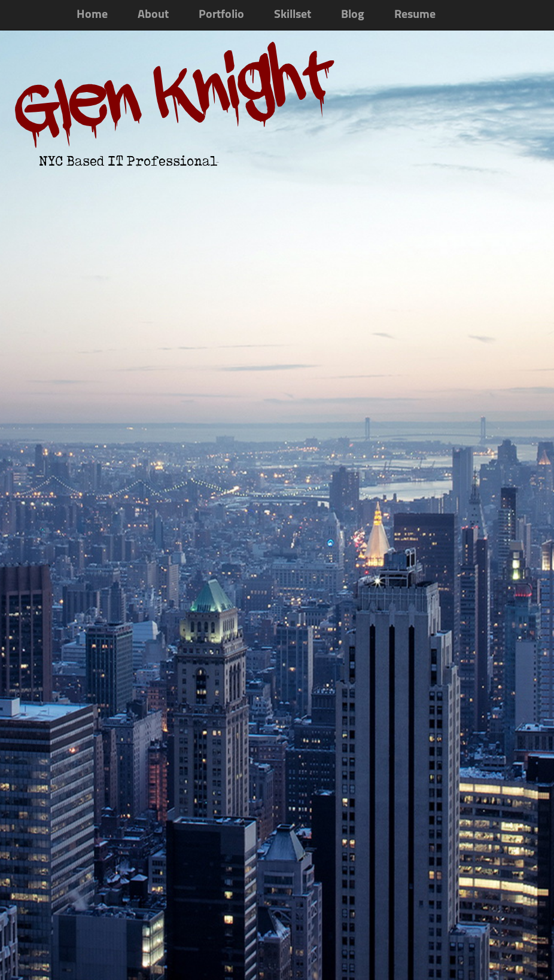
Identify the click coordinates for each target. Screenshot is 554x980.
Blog (353, 15)
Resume (415, 15)
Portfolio (221, 15)
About (153, 15)
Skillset (293, 15)
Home (92, 15)
